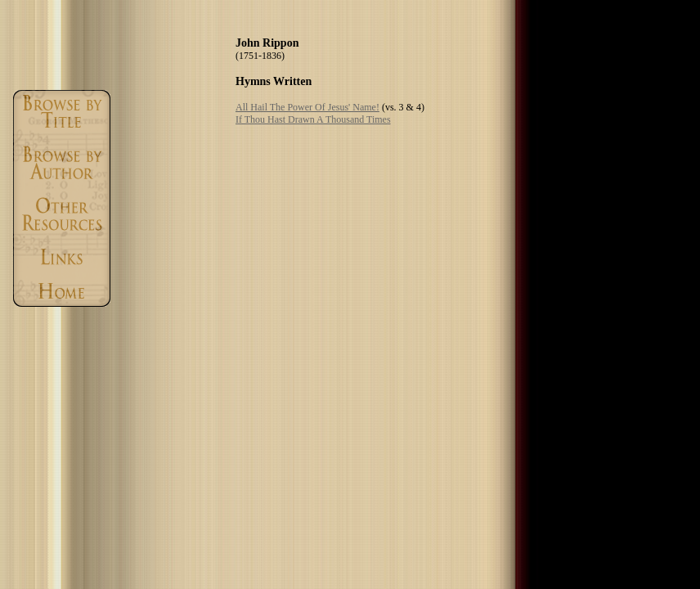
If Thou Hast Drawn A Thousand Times (313, 119)
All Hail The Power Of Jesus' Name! (307, 107)
